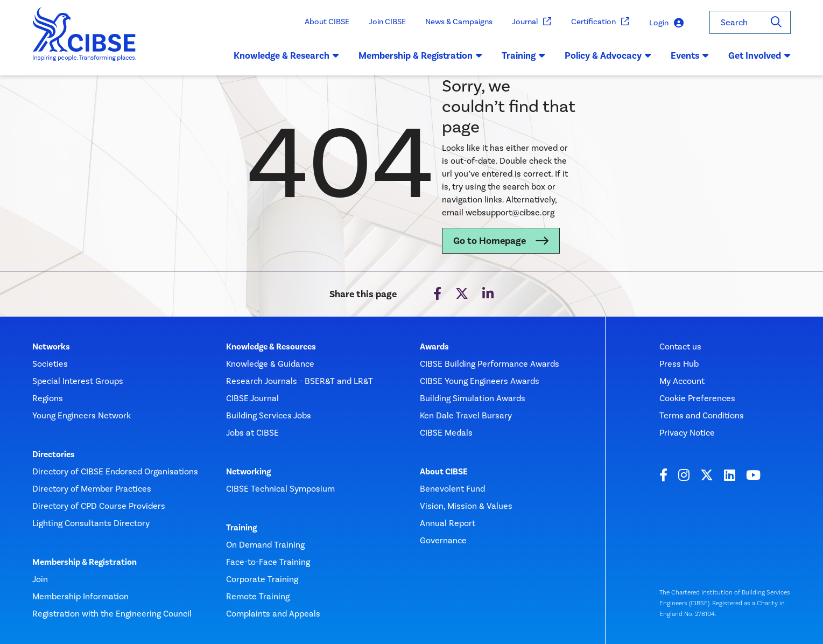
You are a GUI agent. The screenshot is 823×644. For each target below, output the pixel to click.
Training (241, 528)
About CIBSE (327, 22)
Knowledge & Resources (271, 347)
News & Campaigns (459, 22)
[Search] (776, 22)
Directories (54, 454)
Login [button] (666, 23)
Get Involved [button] (759, 55)
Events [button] (690, 55)
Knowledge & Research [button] (286, 55)
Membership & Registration (85, 562)
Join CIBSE (387, 22)
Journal (532, 22)
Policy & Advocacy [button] (608, 55)
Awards (434, 347)
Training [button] (523, 55)
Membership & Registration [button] (420, 55)
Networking (248, 472)
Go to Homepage (490, 241)
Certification (600, 22)
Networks (51, 347)
